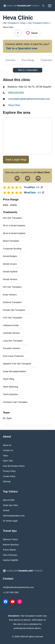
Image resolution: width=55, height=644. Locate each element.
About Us (7, 445)
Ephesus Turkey (10, 539)
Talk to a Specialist (27, 70)
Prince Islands (9, 550)
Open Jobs (8, 461)
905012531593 (16, 93)
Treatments (46, 60)
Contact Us (8, 450)
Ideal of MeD (9, 500)
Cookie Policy (9, 476)
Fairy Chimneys (10, 555)
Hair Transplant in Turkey (14, 23)
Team (5, 456)
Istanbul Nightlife (11, 560)
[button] (43, 6)
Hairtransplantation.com (14, 516)
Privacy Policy (9, 471)
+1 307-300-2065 (11, 592)
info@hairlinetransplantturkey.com (18, 587)
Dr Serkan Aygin (10, 521)
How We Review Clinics (14, 466)
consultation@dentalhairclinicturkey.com (29, 99)
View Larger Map (16, 160)
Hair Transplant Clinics (38, 23)
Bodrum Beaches (11, 545)
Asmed (6, 510)
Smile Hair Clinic (10, 505)
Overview (10, 60)
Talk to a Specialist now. (22, 48)
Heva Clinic (14, 105)
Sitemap (7, 481)
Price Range (28, 60)
